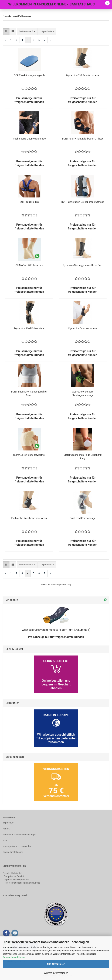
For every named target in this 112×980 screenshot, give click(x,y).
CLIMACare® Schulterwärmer (29, 455)
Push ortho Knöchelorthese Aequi (29, 518)
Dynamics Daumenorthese (83, 328)
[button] (6, 32)
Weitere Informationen (56, 973)
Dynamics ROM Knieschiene (29, 328)
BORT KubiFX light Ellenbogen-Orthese (83, 139)
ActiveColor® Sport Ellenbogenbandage (83, 393)
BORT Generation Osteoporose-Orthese (83, 202)
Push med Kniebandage (83, 518)
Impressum (8, 823)
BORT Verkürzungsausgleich (29, 75)
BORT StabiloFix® (29, 202)
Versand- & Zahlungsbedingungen (19, 835)
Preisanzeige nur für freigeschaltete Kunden (56, 637)
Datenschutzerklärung (14, 957)
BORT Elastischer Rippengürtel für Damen (29, 393)
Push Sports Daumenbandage (29, 139)
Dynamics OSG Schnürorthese (83, 75)
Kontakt (6, 829)
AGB (5, 841)
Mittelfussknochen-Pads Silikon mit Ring (83, 457)
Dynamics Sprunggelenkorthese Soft (83, 265)
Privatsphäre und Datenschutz (18, 846)
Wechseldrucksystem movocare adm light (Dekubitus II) (56, 630)
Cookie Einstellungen (13, 852)
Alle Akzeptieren (56, 964)
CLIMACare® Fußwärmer (29, 265)
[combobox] (27, 32)
